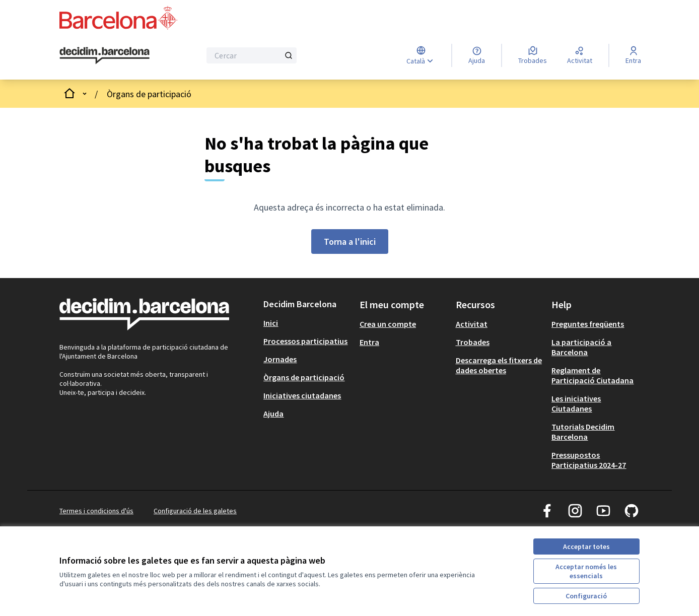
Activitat (472, 324)
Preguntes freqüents (588, 324)
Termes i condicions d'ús (96, 511)
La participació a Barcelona (581, 347)
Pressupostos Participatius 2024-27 (589, 460)
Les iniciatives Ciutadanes (576, 403)
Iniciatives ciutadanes (302, 395)
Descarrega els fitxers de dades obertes (499, 365)
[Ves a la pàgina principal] (104, 56)
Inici (271, 323)
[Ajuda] (477, 55)
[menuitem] (307, 323)
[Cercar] (252, 55)
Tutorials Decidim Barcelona (583, 432)
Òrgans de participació (149, 94)
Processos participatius (305, 341)
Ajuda (273, 414)
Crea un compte (388, 324)
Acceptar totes (586, 546)
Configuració (586, 596)
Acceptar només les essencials (586, 571)
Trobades (473, 342)
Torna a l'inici (350, 242)
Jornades (280, 359)
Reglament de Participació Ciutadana (592, 375)
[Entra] (633, 55)
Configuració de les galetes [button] (195, 511)
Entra (369, 342)
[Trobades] (533, 55)
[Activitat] (580, 55)
